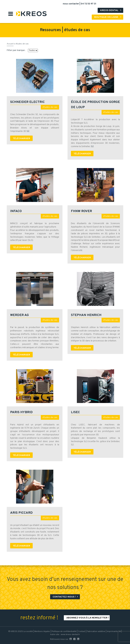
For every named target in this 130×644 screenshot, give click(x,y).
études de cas (50, 107)
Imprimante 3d (114, 631)
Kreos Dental (111, 10)
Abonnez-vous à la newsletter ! (88, 618)
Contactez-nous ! (66, 597)
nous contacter (71, 4)
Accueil (10, 44)
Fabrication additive (96, 631)
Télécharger (21, 139)
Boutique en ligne (108, 17)
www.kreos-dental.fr (70, 635)
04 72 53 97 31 (88, 4)
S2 (28, 131)
